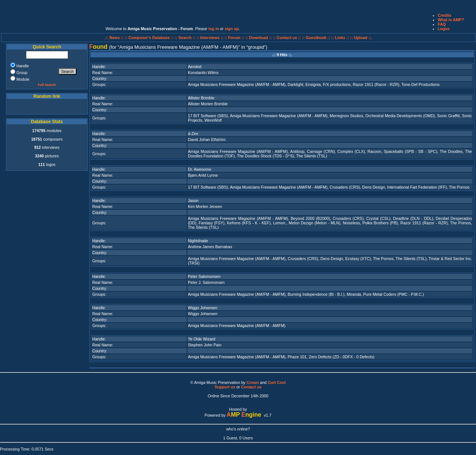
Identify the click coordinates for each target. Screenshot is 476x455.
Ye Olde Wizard (202, 339)
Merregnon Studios (347, 116)
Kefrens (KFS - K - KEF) (249, 223)
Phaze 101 (297, 357)
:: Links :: (340, 38)
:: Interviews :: (210, 38)
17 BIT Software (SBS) (208, 116)
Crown (253, 382)
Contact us (251, 387)
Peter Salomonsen (204, 276)
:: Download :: (259, 38)
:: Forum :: (235, 38)
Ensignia (313, 84)
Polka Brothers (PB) (380, 223)
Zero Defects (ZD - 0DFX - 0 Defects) (341, 357)
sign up (232, 29)
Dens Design (374, 187)
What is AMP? (451, 20)
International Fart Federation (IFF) (417, 187)
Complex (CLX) (351, 151)
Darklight (296, 84)
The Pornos (459, 187)
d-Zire (193, 134)
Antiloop (297, 151)
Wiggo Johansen (202, 308)
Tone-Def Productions (421, 84)
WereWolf (213, 120)
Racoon (374, 151)
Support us (225, 387)
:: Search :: (186, 38)
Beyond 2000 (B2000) (311, 218)
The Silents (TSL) (312, 156)
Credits (445, 15)
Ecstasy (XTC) (358, 259)
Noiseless (351, 223)
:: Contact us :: (287, 38)
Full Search (47, 85)
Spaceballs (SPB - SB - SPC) (411, 151)
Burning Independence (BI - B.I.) (316, 294)
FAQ (442, 24)
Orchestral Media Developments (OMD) (400, 116)
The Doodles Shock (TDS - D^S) (266, 156)
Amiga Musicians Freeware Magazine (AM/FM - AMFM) (237, 84)
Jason (193, 201)
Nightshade (198, 241)
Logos (444, 29)
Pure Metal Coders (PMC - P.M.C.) (394, 294)
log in (213, 29)
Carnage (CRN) (321, 151)
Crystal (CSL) (378, 218)
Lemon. (280, 223)
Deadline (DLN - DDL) (413, 218)
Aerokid (194, 67)
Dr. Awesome (200, 169)
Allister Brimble (201, 98)
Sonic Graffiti (449, 116)
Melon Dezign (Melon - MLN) (314, 223)
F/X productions (337, 84)
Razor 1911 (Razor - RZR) (376, 84)
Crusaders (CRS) (345, 187)
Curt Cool (277, 382)
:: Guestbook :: (316, 38)
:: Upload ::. (361, 38)
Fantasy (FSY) (211, 223)
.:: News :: (115, 38)
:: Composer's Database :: (150, 38)
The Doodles (451, 151)
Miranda (354, 294)
